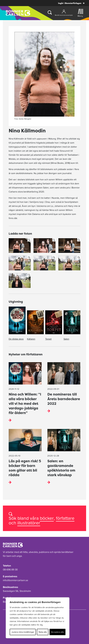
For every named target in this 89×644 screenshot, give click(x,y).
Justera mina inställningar (23, 632)
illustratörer (29, 523)
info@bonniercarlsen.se (16, 580)
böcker (47, 518)
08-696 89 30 (10, 570)
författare (65, 518)
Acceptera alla (57, 632)
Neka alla (43, 632)
